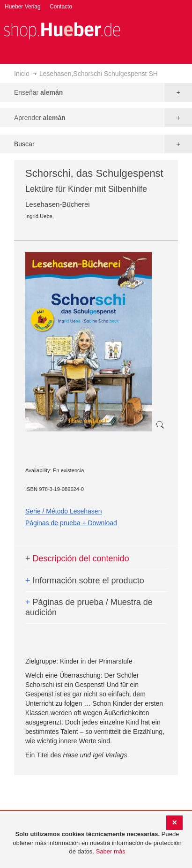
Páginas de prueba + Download (71, 523)
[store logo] (62, 30)
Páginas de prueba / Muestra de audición (89, 607)
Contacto (61, 7)
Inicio (22, 74)
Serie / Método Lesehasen (63, 511)
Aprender (40, 118)
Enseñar (38, 92)
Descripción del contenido (77, 559)
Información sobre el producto (85, 581)
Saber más (111, 851)
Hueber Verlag (23, 7)
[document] (97, 843)
